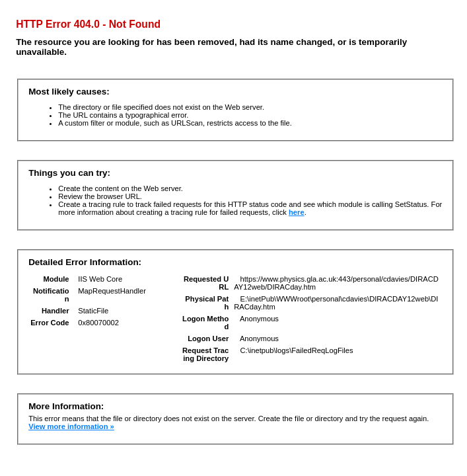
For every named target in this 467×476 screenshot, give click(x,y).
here (297, 212)
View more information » (71, 426)
